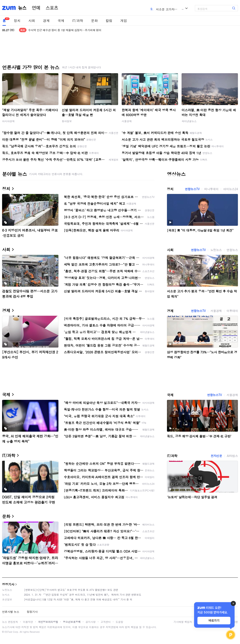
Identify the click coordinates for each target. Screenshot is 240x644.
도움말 (119, 622)
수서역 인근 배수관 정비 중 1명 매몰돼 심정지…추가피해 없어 (65, 30)
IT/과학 (78, 21)
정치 (17, 21)
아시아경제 (8, 121)
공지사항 (91, 622)
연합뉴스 (232, 250)
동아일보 (67, 121)
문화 (94, 21)
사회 (32, 21)
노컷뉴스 (216, 250)
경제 (46, 21)
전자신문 (216, 456)
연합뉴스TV (192, 189)
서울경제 (127, 121)
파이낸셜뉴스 (189, 121)
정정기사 (8, 584)
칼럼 (109, 21)
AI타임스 (232, 456)
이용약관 (28, 622)
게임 (124, 21)
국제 (61, 21)
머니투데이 (211, 189)
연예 (36, 8)
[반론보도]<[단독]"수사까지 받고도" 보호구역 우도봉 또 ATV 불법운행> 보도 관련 (71, 590)
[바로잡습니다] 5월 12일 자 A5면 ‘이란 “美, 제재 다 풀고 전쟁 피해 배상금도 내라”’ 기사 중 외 (78, 599)
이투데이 (232, 311)
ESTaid (8, 632)
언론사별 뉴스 (11, 612)
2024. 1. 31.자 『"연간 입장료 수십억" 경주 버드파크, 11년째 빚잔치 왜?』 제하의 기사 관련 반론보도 (83, 595)
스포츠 (52, 8)
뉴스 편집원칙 (10, 622)
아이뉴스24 (231, 189)
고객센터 (106, 622)
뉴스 (22, 8)
